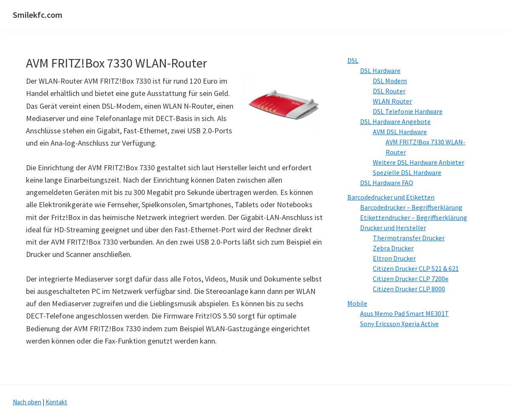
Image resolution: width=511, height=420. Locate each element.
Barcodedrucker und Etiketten (391, 197)
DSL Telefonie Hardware (408, 111)
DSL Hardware (380, 70)
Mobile (357, 303)
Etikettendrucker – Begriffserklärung (414, 217)
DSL (353, 60)
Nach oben (27, 402)
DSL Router (389, 91)
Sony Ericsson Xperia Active (399, 324)
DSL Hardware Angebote (395, 121)
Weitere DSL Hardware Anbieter (419, 162)
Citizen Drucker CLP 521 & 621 (416, 268)
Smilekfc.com (38, 15)
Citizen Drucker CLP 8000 (409, 289)
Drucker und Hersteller (393, 228)
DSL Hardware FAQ (387, 183)
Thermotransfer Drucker (409, 238)
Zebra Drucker (393, 248)
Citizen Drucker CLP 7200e (411, 279)
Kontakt (56, 402)
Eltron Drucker (394, 258)
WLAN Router (392, 101)
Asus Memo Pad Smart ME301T (405, 313)
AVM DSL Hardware (400, 132)
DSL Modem (390, 81)
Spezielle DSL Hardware (407, 172)
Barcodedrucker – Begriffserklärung (411, 207)
